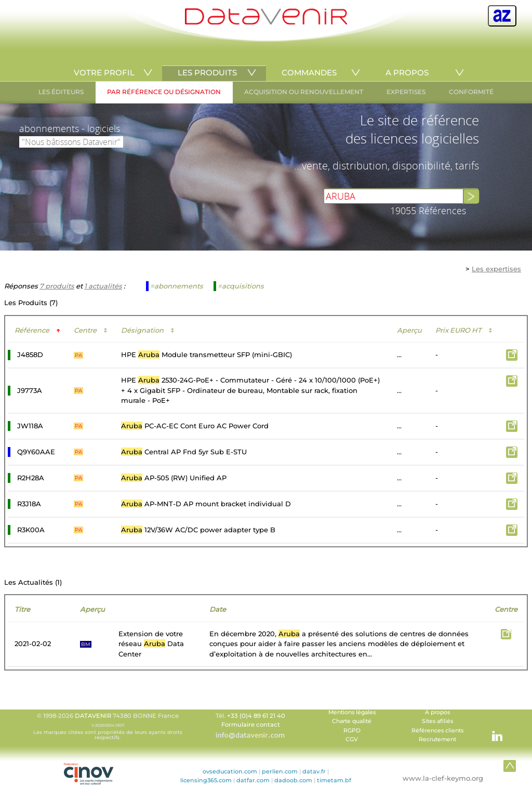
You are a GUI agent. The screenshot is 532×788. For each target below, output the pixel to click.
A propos (437, 712)
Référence (37, 330)
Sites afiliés (437, 721)
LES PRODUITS (207, 73)
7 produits (57, 286)
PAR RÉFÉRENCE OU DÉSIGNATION (164, 92)
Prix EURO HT (464, 330)
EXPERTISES (406, 92)
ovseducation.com (230, 771)
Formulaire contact (251, 725)
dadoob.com (293, 780)
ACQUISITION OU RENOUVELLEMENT (304, 92)
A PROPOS (407, 73)
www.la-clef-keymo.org (443, 778)
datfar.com (253, 780)
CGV (352, 739)
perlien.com (280, 771)
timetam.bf (334, 780)
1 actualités (103, 286)
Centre (91, 330)
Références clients (437, 731)
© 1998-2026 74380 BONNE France (108, 726)
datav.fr (314, 771)
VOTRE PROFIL (104, 73)
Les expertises (496, 269)
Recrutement (437, 739)
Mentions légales (352, 712)
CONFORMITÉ (471, 92)
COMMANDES (309, 73)
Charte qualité (352, 721)
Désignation (148, 330)
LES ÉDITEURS (61, 92)
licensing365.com (206, 780)
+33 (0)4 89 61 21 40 (256, 716)
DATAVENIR (93, 716)
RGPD (352, 731)
